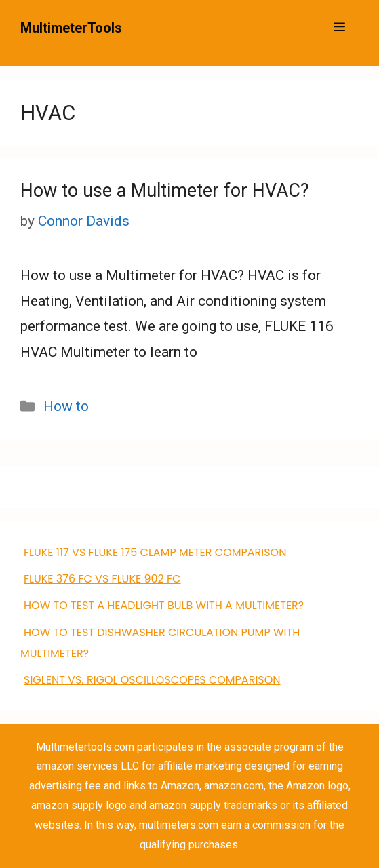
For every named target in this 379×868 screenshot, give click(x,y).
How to (66, 406)
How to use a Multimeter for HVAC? (165, 191)
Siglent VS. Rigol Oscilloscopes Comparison (152, 680)
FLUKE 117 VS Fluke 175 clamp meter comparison (155, 552)
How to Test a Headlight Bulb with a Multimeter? (164, 605)
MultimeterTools (71, 28)
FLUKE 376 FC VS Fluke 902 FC (102, 579)
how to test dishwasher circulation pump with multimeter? (160, 643)
